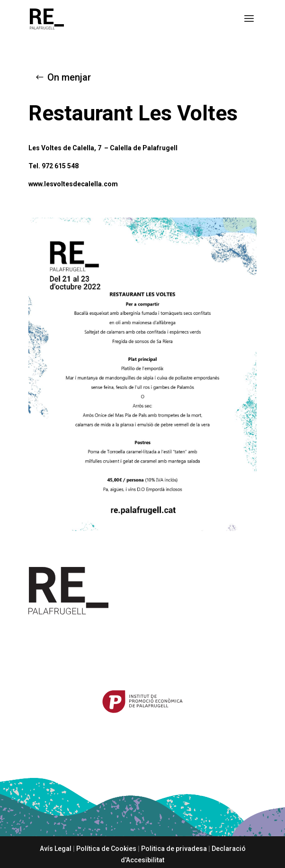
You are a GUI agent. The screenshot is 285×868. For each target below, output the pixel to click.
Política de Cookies (106, 849)
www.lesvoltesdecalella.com (73, 184)
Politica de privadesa (174, 849)
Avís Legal (56, 849)
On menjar (69, 77)
